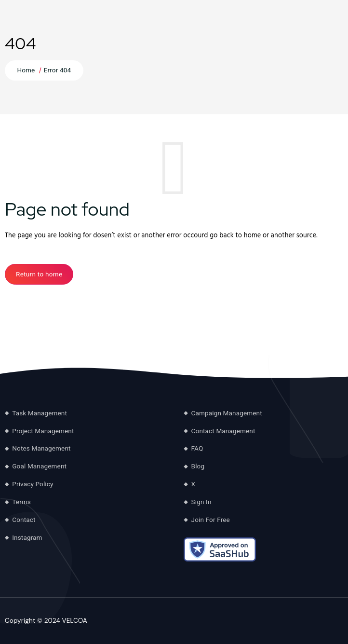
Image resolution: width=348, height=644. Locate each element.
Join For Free (211, 520)
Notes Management (41, 448)
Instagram (27, 537)
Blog (198, 466)
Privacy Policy (33, 484)
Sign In (201, 502)
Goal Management (39, 466)
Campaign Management (227, 413)
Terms (21, 502)
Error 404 (58, 70)
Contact (24, 520)
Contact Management (223, 431)
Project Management (43, 431)
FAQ (197, 448)
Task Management (40, 413)
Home (26, 70)
